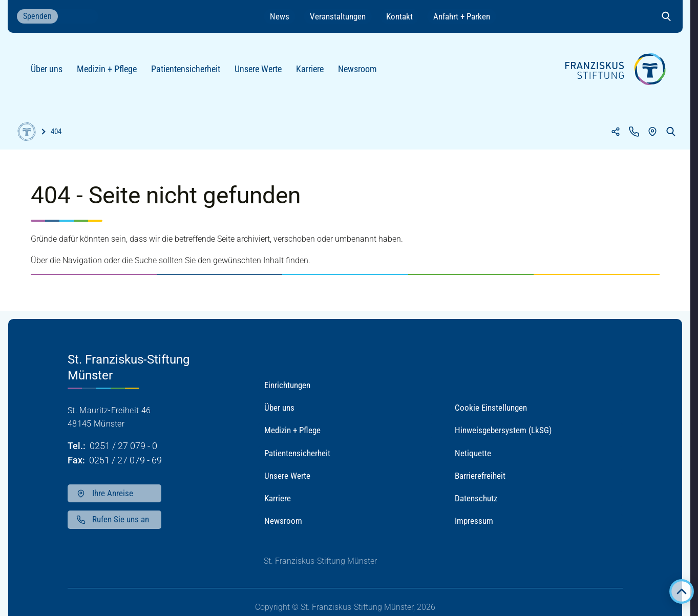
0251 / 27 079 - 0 (123, 446)
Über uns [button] (279, 408)
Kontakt (399, 16)
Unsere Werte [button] (287, 476)
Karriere (314, 73)
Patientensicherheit (190, 73)
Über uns (51, 73)
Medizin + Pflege (111, 73)
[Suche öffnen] (666, 16)
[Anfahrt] (652, 132)
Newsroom (362, 73)
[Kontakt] (634, 132)
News (280, 16)
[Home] (27, 132)
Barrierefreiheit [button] (480, 476)
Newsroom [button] (283, 521)
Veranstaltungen (338, 16)
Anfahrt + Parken (462, 16)
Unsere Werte (262, 73)
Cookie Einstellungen (491, 408)
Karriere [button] (278, 498)
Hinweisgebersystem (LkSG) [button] (503, 430)
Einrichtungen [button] (287, 385)
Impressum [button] (474, 521)
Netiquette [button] (473, 453)
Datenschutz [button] (476, 498)
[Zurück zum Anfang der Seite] (682, 591)
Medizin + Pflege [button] (292, 430)
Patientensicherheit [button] (297, 453)
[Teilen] (616, 132)
